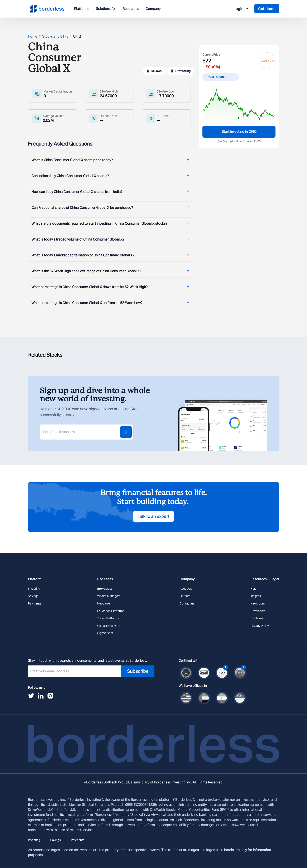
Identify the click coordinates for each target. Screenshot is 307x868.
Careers (185, 596)
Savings (33, 596)
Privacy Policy (260, 626)
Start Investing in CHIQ (239, 132)
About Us (186, 589)
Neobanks (104, 603)
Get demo (267, 9)
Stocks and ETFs (55, 36)
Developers (258, 611)
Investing (34, 589)
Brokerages (105, 589)
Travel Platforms (108, 618)
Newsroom (258, 603)
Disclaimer (257, 618)
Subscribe (138, 671)
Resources (131, 9)
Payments (35, 603)
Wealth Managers (109, 596)
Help (253, 589)
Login (241, 9)
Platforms (82, 9)
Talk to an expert (153, 516)
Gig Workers (105, 633)
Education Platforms (111, 611)
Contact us (187, 603)
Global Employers (109, 626)
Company (153, 9)
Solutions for (106, 9)
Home (33, 36)
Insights (256, 596)
